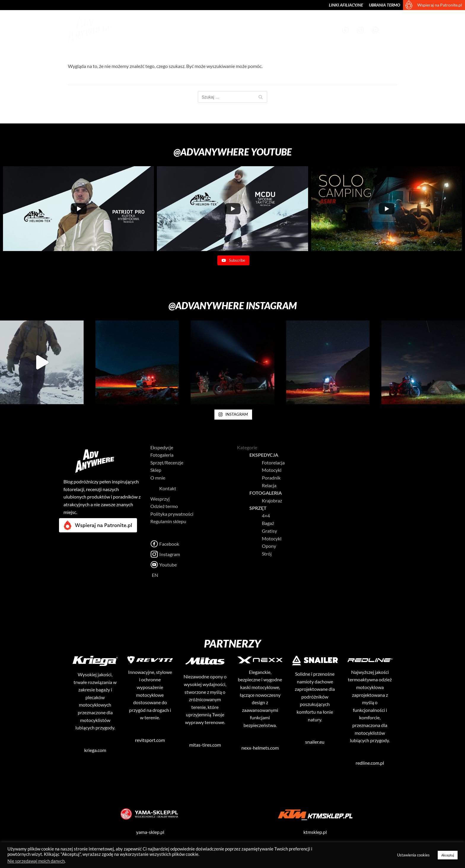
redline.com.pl (370, 763)
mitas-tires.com (205, 745)
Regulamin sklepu (168, 521)
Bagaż (268, 523)
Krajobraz (211, 30)
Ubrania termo (384, 5)
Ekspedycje (142, 30)
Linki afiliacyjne (346, 5)
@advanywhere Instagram (233, 306)
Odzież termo (164, 506)
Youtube (376, 30)
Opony (269, 546)
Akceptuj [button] (448, 855)
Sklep (280, 30)
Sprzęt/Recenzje (249, 30)
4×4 (266, 516)
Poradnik (271, 478)
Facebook (347, 30)
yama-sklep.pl (150, 832)
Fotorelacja (273, 462)
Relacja (269, 485)
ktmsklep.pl (315, 832)
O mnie (301, 30)
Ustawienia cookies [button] (413, 855)
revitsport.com (150, 740)
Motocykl (272, 470)
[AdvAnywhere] (89, 30)
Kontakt (155, 488)
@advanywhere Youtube (233, 152)
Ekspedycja (264, 455)
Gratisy (269, 531)
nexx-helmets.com (260, 748)
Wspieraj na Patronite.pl (440, 5)
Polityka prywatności (172, 514)
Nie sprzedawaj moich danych (36, 861)
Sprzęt (258, 508)
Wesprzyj (325, 30)
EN (147, 575)
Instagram (362, 30)
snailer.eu (315, 742)
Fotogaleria (176, 30)
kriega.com (95, 750)
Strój (267, 554)
